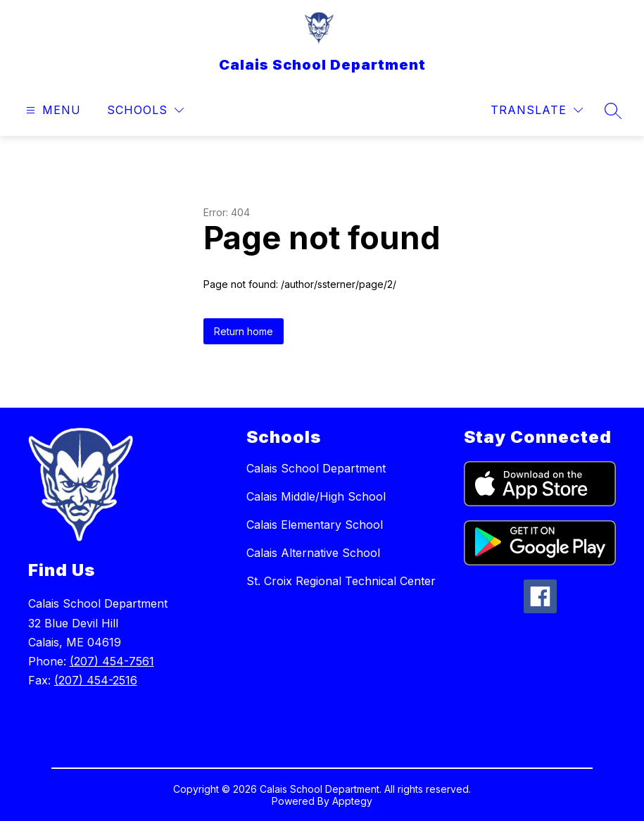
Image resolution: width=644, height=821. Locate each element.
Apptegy (352, 801)
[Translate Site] (537, 110)
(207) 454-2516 (96, 680)
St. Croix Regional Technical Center (341, 581)
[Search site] (613, 111)
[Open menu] (52, 110)
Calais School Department (316, 468)
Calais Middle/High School (316, 496)
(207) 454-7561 (112, 661)
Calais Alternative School (313, 553)
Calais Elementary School (315, 525)
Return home (244, 331)
